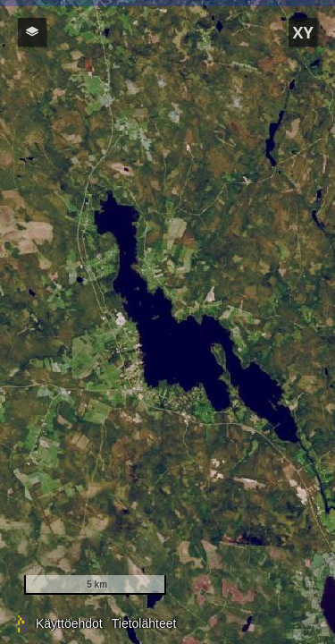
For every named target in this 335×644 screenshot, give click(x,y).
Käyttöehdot (69, 623)
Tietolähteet (144, 623)
